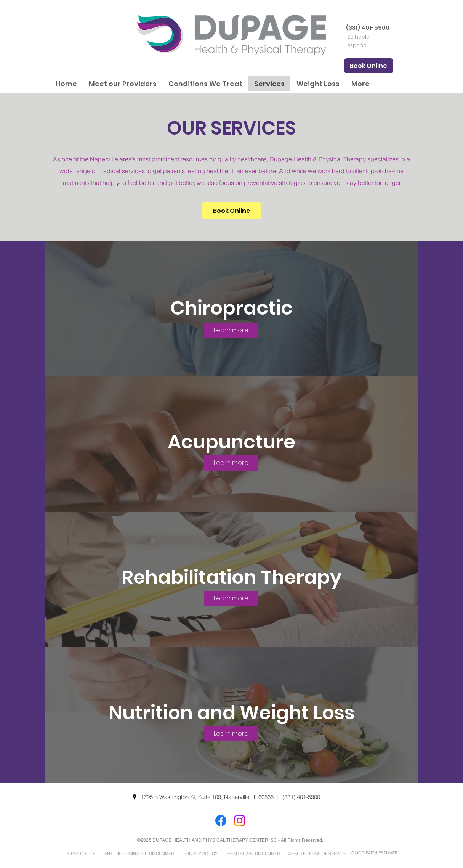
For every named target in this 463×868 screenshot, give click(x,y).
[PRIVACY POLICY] (201, 854)
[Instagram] (240, 821)
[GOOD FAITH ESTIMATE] (375, 853)
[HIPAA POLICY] (81, 854)
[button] (123, 84)
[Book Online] (369, 66)
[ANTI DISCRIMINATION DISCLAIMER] (139, 854)
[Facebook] (221, 821)
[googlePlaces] (135, 797)
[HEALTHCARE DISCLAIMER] (254, 854)
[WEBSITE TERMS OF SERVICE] (317, 854)
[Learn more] (231, 330)
